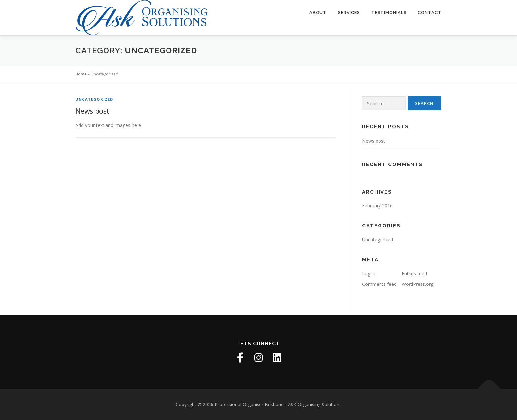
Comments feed (379, 284)
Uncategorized (94, 99)
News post (92, 111)
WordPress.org (417, 284)
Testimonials (389, 12)
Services (349, 12)
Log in (369, 273)
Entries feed (414, 273)
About (318, 12)
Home (81, 74)
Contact (430, 12)
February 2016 (377, 206)
